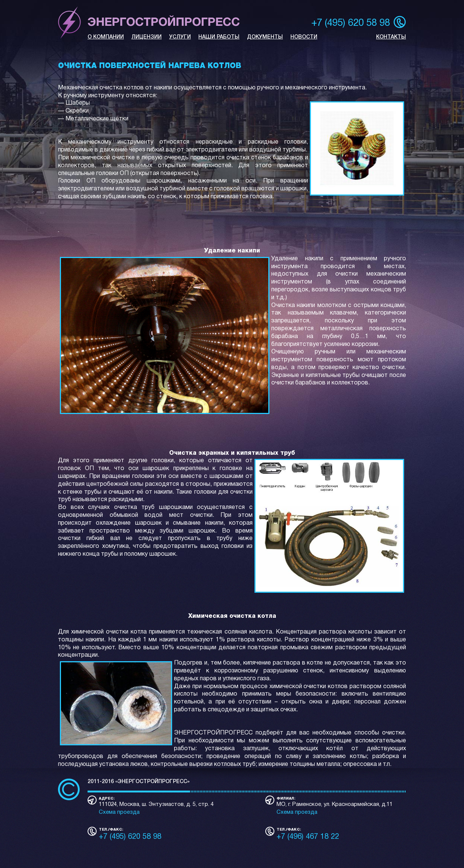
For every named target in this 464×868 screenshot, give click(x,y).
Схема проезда (119, 812)
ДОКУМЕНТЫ (265, 37)
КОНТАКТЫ (391, 37)
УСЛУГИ (180, 37)
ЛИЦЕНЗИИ (146, 37)
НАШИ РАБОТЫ (219, 37)
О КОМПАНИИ (106, 37)
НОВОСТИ (304, 37)
